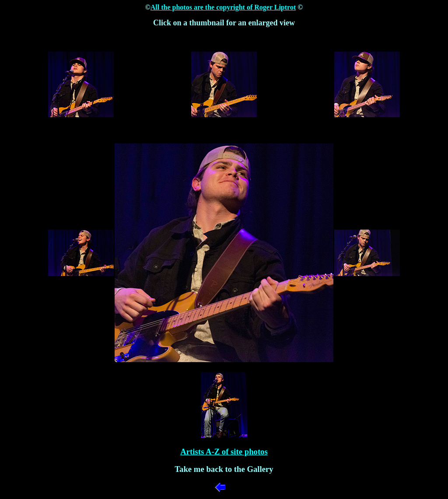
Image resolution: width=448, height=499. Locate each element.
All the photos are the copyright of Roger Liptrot (223, 7)
